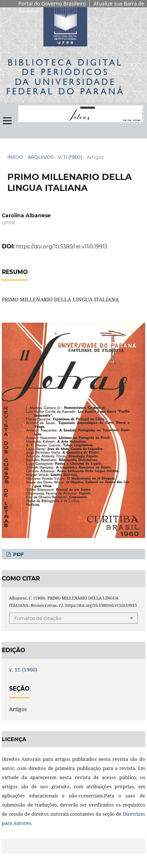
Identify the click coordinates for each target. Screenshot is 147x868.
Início (15, 157)
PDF (18, 554)
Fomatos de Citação (38, 618)
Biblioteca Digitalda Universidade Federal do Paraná (65, 77)
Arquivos (41, 157)
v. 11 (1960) (70, 157)
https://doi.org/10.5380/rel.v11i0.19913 (62, 247)
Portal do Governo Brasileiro (52, 3)
